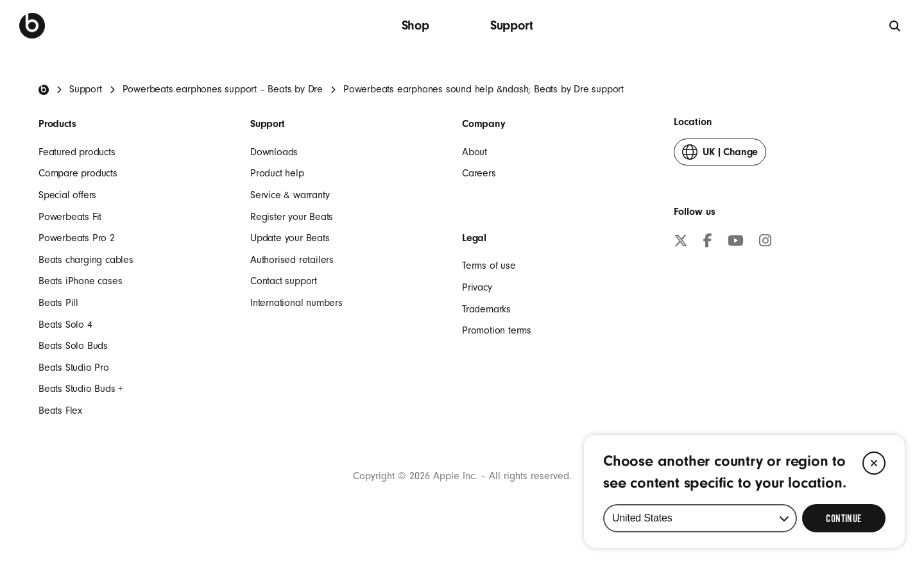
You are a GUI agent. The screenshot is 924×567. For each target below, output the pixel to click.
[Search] (895, 25)
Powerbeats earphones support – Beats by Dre (223, 89)
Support (512, 25)
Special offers (67, 195)
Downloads (274, 152)
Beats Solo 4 (65, 325)
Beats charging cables (86, 260)
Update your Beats (290, 238)
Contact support (284, 281)
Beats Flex (60, 410)
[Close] (874, 463)
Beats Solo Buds (73, 346)
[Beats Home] (44, 90)
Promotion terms (497, 330)
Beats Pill (58, 303)
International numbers (296, 303)
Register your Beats (292, 217)
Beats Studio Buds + (81, 389)
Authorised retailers (292, 260)
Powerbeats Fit (70, 217)
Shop (415, 25)
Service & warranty (290, 195)
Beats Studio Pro (74, 368)
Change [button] (720, 155)
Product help (277, 173)
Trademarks (486, 309)
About (475, 152)
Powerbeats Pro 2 (77, 238)
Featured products (77, 152)
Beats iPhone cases (80, 281)
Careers (479, 173)
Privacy (477, 287)
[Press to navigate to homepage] (32, 26)
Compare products (78, 173)
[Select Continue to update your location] (844, 518)
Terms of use (489, 266)
